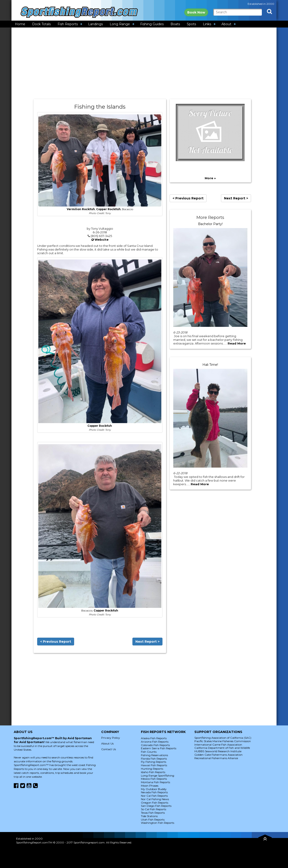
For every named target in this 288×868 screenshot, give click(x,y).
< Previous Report (56, 642)
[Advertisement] (144, 63)
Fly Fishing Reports (154, 762)
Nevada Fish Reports (154, 792)
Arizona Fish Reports (155, 742)
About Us (107, 743)
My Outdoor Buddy (154, 789)
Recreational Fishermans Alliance (216, 758)
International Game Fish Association (218, 745)
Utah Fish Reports (153, 820)
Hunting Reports (152, 769)
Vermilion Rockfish (81, 209)
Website (102, 240)
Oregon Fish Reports (155, 803)
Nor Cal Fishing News (155, 799)
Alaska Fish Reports (154, 738)
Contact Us (109, 749)
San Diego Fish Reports (156, 806)
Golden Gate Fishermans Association (218, 755)
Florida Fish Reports (154, 759)
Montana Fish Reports (155, 782)
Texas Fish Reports (153, 813)
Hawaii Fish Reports (154, 765)
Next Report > (147, 642)
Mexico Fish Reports (154, 779)
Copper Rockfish (108, 209)
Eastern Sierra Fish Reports (159, 748)
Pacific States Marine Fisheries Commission (223, 741)
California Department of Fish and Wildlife (222, 748)
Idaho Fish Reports (153, 772)
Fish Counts (149, 752)
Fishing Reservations (154, 755)
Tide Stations (149, 816)
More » (210, 178)
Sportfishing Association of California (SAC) (223, 738)
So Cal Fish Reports (154, 809)
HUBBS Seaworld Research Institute (218, 751)
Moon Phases (150, 786)
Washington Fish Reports (158, 823)
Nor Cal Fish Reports (154, 796)
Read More (237, 343)
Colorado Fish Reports (155, 745)
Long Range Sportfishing (158, 776)
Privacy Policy (111, 738)
